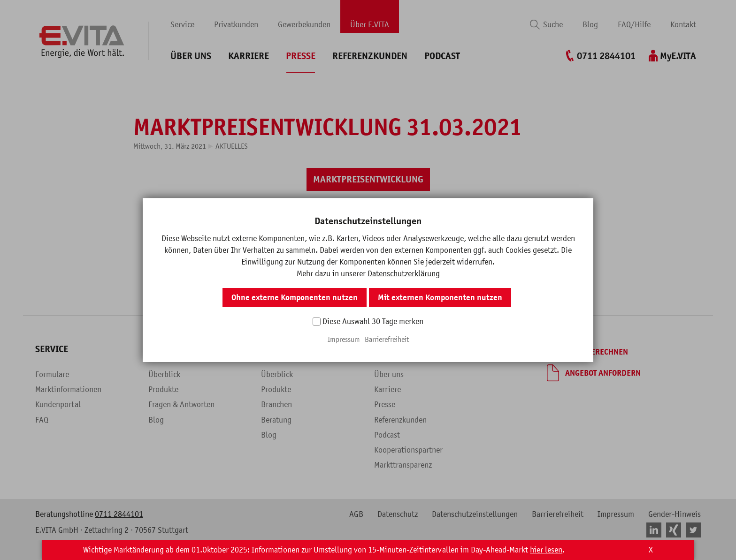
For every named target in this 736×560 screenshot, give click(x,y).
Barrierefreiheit (387, 339)
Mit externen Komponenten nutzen (440, 297)
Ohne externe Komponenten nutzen (295, 297)
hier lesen (546, 550)
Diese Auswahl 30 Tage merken (373, 321)
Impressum (344, 339)
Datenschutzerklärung (404, 273)
